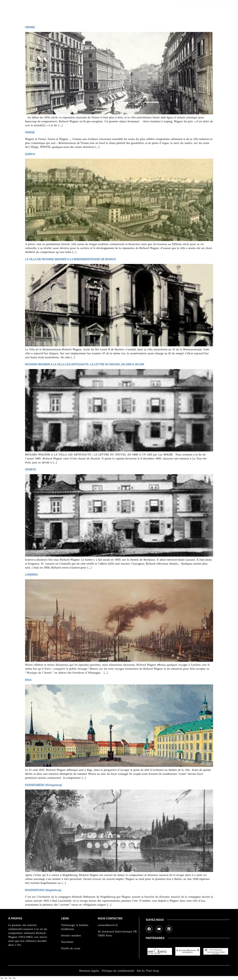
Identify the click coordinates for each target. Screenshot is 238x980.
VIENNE (30, 27)
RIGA (28, 680)
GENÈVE (31, 469)
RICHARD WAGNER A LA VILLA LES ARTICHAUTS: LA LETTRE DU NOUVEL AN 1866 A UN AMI (85, 364)
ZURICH (30, 154)
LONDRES (32, 575)
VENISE (30, 132)
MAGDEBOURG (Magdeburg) (43, 890)
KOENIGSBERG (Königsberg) (44, 785)
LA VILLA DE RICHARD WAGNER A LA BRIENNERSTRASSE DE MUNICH (71, 259)
